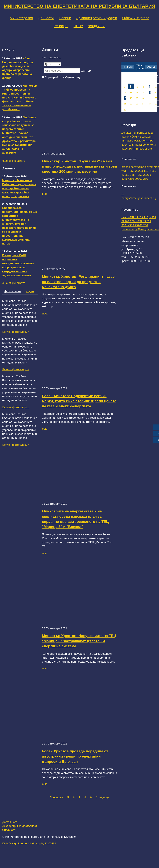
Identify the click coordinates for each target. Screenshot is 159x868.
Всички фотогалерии (16, 332)
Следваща (103, 797)
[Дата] (53, 64)
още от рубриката (14, 161)
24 (125, 104)
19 (137, 98)
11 (131, 92)
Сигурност (9, 830)
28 (150, 104)
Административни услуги (97, 18)
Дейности (46, 18)
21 (150, 98)
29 (156, 104)
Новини (65, 18)
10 (125, 92)
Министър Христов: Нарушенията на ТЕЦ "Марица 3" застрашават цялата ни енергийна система (79, 641)
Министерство (21, 18)
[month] (140, 69)
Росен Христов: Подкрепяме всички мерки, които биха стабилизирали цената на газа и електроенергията (79, 401)
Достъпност (10, 822)
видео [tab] (30, 291)
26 (137, 104)
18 (131, 98)
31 (125, 110)
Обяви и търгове (136, 18)
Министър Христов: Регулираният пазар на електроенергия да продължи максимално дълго (78, 282)
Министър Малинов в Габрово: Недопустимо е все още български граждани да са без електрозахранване (19, 188)
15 (156, 92)
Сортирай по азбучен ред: (63, 77)
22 (156, 98)
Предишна (56, 797)
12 (137, 92)
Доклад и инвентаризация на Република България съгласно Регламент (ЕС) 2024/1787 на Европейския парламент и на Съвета (139, 141)
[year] (139, 65)
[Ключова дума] (62, 71)
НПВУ (78, 26)
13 (143, 92)
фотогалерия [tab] (13, 291)
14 (150, 92)
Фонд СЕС (97, 26)
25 (131, 104)
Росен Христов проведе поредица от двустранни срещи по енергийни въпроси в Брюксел (75, 756)
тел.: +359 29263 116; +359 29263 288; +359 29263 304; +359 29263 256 (139, 175)
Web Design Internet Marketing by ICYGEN (29, 843)
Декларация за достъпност (20, 826)
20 (143, 98)
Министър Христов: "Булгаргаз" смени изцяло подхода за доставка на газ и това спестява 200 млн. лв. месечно (79, 166)
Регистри (61, 26)
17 (125, 98)
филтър (86, 71)
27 (143, 104)
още (45, 194)
